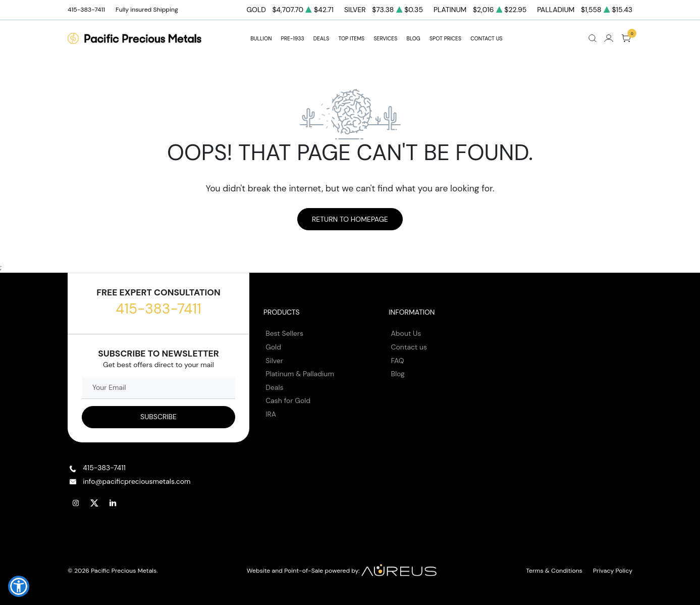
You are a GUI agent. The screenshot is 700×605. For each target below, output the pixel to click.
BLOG (414, 39)
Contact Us (487, 39)
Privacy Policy (613, 571)
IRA (271, 414)
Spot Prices (445, 39)
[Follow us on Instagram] (76, 503)
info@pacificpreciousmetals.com (137, 481)
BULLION (261, 39)
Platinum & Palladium (300, 374)
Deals (274, 387)
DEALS (321, 39)
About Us (406, 333)
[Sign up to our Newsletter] (158, 417)
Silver (274, 361)
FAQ (398, 361)
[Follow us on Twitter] (94, 503)
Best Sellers (284, 333)
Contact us (409, 347)
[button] (19, 586)
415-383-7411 (158, 309)
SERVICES (385, 39)
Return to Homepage (350, 219)
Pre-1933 (293, 39)
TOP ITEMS (351, 39)
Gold (273, 347)
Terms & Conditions (554, 571)
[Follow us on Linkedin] (113, 503)
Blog (398, 374)
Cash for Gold (288, 400)
